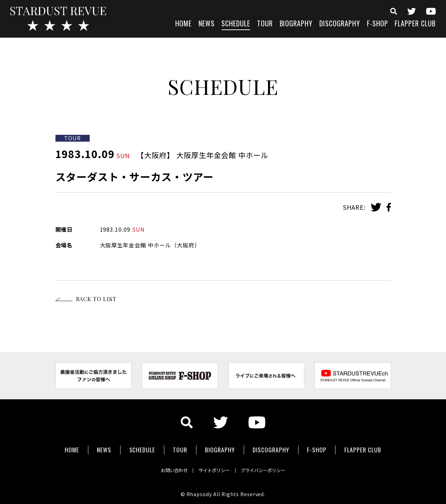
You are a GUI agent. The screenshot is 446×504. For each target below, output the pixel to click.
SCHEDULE (236, 24)
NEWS (207, 24)
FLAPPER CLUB (415, 24)
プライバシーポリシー (268, 468)
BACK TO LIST (96, 299)
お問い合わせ (168, 468)
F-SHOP (378, 24)
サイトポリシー (214, 468)
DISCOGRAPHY (340, 24)
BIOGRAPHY (296, 24)
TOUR (265, 24)
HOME (183, 24)
